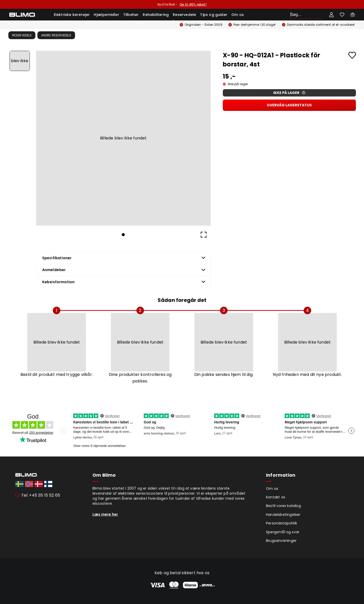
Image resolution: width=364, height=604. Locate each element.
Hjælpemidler (106, 15)
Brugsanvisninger (281, 541)
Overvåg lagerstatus (289, 105)
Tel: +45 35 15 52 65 (41, 495)
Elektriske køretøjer (72, 15)
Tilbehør (131, 15)
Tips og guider (214, 15)
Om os (238, 15)
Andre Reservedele (56, 35)
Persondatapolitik (282, 523)
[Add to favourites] (352, 55)
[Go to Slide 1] (20, 61)
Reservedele (184, 15)
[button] (124, 138)
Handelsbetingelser (283, 515)
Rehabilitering (156, 15)
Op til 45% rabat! (193, 4)
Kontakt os (276, 497)
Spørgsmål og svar (283, 532)
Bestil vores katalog (283, 506)
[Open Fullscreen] (204, 235)
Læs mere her (105, 514)
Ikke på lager (289, 93)
